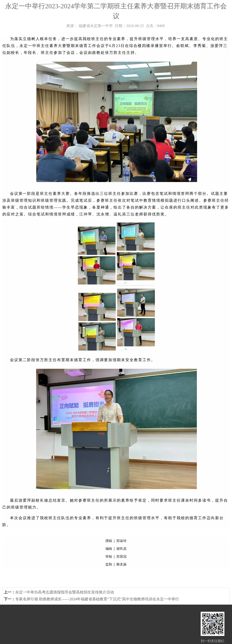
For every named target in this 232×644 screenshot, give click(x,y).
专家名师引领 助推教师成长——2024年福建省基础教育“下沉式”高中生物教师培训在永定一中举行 (97, 599)
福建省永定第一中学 (96, 26)
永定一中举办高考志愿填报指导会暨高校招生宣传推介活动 (65, 592)
